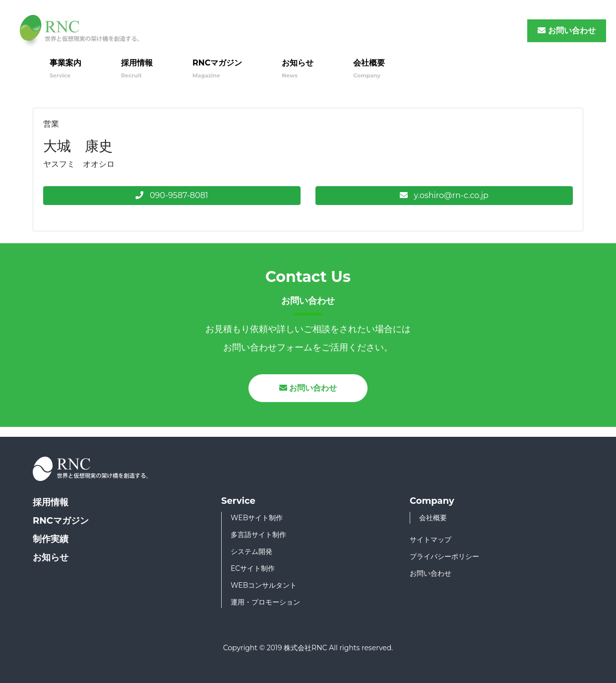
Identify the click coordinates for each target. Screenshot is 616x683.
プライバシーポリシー (444, 556)
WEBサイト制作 (257, 518)
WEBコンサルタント (264, 585)
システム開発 (251, 551)
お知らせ (298, 68)
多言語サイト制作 (258, 535)
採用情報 (137, 68)
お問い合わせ (567, 31)
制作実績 (51, 539)
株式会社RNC (305, 648)
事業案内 (65, 68)
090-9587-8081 (172, 195)
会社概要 (369, 68)
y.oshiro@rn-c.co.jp (444, 195)
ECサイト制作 (253, 568)
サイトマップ (431, 540)
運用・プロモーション (265, 602)
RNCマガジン (217, 68)
